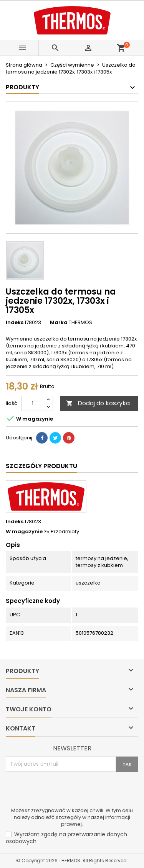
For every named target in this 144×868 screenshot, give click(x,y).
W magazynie (24, 532)
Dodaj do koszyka (98, 403)
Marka (59, 323)
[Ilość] (33, 403)
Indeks (15, 323)
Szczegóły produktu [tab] (41, 466)
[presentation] (64, 791)
